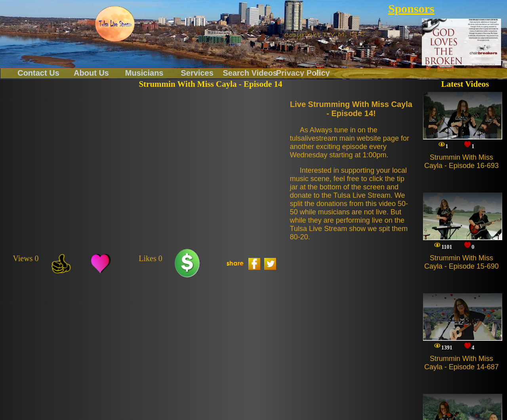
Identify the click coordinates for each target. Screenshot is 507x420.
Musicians (144, 73)
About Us (91, 73)
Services (197, 73)
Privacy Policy (303, 73)
